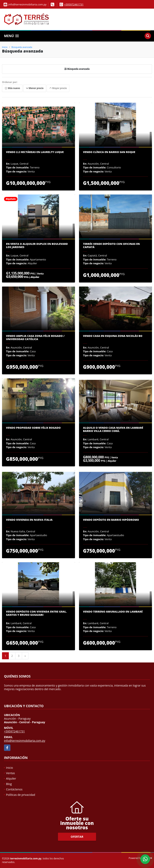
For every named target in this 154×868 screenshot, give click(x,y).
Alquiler (11, 778)
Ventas (10, 773)
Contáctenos (14, 789)
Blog (9, 784)
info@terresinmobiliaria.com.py (25, 741)
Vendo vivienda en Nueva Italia (29, 520)
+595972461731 (74, 4)
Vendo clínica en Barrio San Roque (109, 152)
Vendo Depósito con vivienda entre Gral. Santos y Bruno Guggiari (36, 613)
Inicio (5, 47)
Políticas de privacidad (21, 795)
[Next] (25, 656)
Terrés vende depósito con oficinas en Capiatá (111, 246)
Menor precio (35, 88)
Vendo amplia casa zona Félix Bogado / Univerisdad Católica (35, 338)
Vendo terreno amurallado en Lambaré (113, 612)
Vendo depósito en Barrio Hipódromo (111, 520)
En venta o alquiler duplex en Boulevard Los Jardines (37, 246)
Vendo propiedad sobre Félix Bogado (33, 428)
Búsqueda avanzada (22, 47)
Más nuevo (12, 88)
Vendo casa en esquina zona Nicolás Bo (113, 336)
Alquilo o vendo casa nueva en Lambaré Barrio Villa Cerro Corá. (113, 429)
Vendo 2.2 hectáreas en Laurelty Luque (35, 152)
